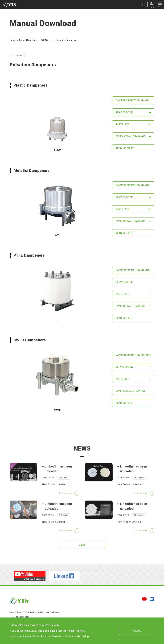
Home (13, 40)
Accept (137, 631)
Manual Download (28, 40)
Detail (82, 546)
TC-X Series (47, 40)
